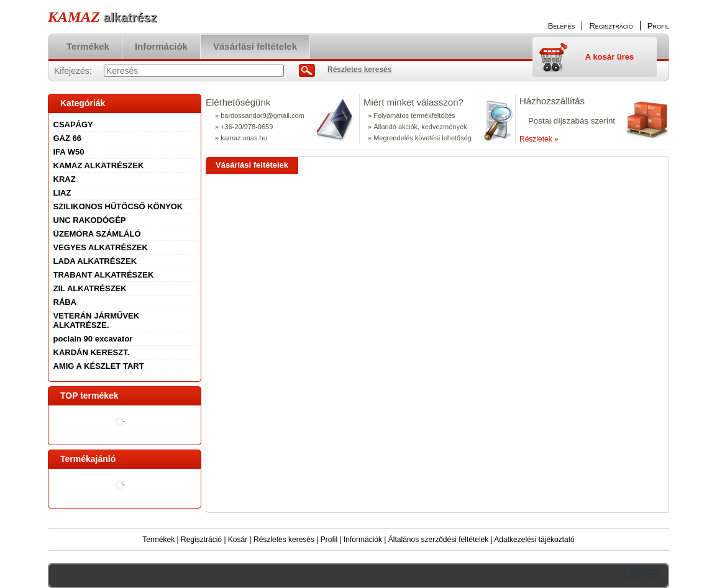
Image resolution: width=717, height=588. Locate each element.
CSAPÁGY (73, 124)
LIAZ (62, 193)
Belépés (562, 26)
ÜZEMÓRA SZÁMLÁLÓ (97, 234)
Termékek (158, 540)
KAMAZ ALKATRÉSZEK (99, 165)
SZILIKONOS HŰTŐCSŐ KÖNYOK (118, 206)
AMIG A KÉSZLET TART (99, 366)
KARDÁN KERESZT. (92, 352)
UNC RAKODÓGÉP (90, 220)
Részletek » (539, 139)
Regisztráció (201, 540)
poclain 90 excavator (93, 339)
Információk (363, 540)
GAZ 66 (68, 138)
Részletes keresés (284, 540)
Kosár (238, 540)
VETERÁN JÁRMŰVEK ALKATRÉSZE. (97, 320)
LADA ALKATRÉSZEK (95, 261)
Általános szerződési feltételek (438, 540)
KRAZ (65, 179)
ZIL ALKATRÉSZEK (90, 288)
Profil (329, 540)
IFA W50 (69, 152)
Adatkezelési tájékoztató (534, 540)
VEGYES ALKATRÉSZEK (101, 247)
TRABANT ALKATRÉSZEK (104, 275)
